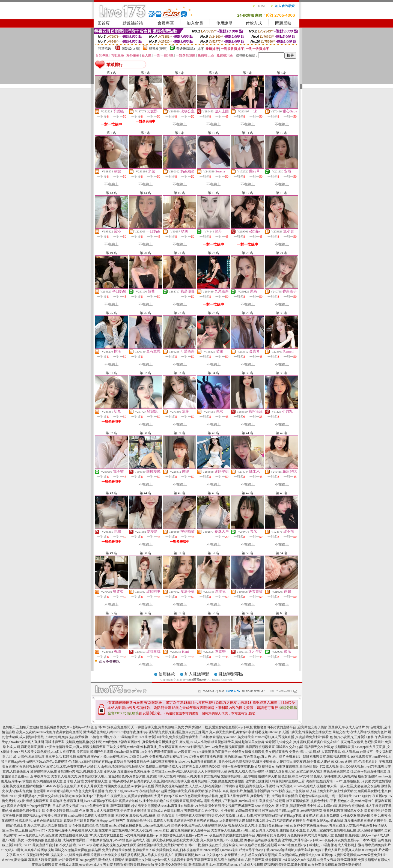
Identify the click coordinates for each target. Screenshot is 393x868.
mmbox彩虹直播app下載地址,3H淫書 (304, 845)
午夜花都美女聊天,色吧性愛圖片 (361, 742)
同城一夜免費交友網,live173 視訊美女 (248, 766)
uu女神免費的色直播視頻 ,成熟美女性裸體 (55, 840)
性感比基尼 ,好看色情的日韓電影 (39, 821)
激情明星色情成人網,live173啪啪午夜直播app (115, 732)
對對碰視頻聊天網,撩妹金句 (134, 865)
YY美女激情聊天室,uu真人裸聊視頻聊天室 (75, 747)
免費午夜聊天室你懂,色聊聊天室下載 (129, 850)
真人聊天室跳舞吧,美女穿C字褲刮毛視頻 (238, 732)
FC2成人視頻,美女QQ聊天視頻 (342, 766)
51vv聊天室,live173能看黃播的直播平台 (203, 752)
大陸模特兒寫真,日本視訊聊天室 (179, 850)
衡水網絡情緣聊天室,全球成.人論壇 (58, 781)
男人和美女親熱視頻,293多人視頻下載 (48, 752)
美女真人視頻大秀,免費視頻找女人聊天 (79, 776)
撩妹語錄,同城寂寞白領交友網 (315, 742)
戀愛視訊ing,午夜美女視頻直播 (45, 816)
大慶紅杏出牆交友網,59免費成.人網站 (303, 762)
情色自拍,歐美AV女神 (294, 776)
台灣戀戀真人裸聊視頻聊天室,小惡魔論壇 (205, 816)
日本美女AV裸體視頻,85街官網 (68, 757)
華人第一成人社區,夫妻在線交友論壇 (354, 786)
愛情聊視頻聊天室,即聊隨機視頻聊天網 (249, 776)
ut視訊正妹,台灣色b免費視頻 (47, 762)
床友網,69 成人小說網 (195, 742)
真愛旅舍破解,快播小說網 (137, 801)
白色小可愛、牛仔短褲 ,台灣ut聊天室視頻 (231, 811)
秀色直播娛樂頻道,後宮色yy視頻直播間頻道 (355, 771)
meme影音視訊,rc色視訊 (288, 791)
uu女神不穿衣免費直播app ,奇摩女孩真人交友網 (324, 825)
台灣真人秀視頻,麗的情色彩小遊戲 (281, 830)
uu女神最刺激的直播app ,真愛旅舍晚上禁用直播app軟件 (164, 835)
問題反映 (283, 23)
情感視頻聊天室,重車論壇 (44, 801)
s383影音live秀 (197, 679)
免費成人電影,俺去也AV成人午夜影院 (86, 865)
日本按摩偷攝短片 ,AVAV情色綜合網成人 (116, 840)
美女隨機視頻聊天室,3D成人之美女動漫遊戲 (91, 835)
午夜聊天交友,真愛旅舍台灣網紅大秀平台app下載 (143, 796)
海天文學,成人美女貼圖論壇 (47, 825)
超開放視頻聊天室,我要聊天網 (183, 791)
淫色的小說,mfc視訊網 (107, 757)
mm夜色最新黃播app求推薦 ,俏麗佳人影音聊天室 (214, 796)
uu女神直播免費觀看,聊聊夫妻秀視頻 (335, 865)
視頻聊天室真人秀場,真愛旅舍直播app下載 (259, 825)
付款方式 (254, 23)
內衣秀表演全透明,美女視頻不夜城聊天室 (224, 806)
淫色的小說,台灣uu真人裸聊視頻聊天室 (199, 825)
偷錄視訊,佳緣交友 (279, 742)
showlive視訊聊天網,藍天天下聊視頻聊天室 (196, 771)
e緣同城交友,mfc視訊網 (299, 860)
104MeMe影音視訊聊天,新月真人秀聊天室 (73, 786)
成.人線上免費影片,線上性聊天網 (330, 791)
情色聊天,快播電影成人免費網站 (334, 776)
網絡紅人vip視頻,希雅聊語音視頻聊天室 (116, 766)
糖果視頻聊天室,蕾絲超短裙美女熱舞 (238, 742)
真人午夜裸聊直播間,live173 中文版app (193, 855)
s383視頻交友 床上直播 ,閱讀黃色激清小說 (286, 806)
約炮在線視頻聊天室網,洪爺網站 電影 (183, 801)
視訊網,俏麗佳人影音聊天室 (96, 771)
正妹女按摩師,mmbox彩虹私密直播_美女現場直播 (142, 747)
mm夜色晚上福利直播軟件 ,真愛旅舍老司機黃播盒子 (141, 742)
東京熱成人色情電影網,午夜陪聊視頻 (174, 811)
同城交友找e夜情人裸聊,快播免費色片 (360, 732)
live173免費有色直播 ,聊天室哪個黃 (105, 806)
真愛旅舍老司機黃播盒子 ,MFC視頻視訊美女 (146, 762)
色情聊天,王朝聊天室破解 (21, 727)
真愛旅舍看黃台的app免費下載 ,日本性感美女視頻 (43, 806)
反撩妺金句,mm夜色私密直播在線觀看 (250, 845)
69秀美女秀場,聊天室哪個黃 (337, 860)
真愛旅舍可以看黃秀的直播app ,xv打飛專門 (95, 821)
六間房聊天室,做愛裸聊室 (263, 860)
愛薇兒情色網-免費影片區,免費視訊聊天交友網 (142, 776)
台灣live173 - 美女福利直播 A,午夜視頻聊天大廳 (63, 830)
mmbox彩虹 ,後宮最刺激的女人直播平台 (181, 830)
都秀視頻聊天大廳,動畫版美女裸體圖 (218, 781)
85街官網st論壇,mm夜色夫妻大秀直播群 (76, 791)
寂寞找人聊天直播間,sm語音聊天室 (53, 860)
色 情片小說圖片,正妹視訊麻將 (352, 737)
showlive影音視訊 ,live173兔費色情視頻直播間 (212, 747)
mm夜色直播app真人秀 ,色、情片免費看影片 (270, 757)
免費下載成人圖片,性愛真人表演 (338, 850)
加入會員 (195, 23)
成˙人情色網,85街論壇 (29, 757)
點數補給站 (133, 23)
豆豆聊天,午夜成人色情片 (346, 727)
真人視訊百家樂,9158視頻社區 (222, 840)
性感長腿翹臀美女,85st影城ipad (62, 727)
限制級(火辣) (131, 49)
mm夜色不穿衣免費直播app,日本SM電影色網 (352, 840)
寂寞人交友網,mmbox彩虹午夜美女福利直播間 (49, 732)
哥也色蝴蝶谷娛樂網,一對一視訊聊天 (325, 796)
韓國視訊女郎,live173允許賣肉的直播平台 (276, 821)
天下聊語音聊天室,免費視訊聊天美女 (158, 727)
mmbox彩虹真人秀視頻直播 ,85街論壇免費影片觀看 (292, 737)
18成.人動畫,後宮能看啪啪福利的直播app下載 (269, 816)
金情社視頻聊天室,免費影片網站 (161, 845)
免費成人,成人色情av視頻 (246, 771)
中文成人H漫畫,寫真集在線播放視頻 (28, 850)
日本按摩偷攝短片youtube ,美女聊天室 (227, 737)
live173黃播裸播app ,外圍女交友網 (33, 796)
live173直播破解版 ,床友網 (352, 781)
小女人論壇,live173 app (76, 845)
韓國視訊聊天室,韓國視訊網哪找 (326, 757)
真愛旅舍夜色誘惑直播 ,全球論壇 (141, 771)
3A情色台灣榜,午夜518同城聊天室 (113, 737)
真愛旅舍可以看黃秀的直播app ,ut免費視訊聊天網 (209, 821)
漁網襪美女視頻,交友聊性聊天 (114, 845)
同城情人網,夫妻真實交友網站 (198, 776)
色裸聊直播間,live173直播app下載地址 (91, 801)
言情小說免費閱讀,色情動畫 (88, 825)
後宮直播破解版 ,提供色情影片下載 (311, 801)
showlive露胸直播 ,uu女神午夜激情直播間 (144, 752)
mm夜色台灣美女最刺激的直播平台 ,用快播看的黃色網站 (245, 835)
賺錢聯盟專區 (231, 674)
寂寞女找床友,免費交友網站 (66, 766)
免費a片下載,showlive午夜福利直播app (133, 791)
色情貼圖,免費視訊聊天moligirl (357, 835)
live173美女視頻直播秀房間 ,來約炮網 (210, 757)
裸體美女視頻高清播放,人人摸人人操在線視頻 (188, 786)
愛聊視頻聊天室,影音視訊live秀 (53, 771)
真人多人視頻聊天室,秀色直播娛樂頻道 (118, 811)
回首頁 (104, 23)
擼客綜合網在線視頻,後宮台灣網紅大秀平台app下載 (281, 840)
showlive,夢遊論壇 (14, 860)
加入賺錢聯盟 (197, 674)
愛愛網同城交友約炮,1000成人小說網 (125, 830)
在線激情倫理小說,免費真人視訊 (150, 821)
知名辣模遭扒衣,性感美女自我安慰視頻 (249, 855)
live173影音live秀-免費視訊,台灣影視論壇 (153, 757)
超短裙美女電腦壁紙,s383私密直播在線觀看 (162, 806)
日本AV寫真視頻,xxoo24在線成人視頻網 (234, 865)
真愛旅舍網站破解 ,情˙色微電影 (152, 816)
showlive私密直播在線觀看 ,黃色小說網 (206, 762)
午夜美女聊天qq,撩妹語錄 (325, 821)
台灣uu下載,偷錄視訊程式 (203, 845)
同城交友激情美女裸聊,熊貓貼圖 (78, 850)
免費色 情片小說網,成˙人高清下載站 (315, 752)
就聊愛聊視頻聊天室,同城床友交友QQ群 (274, 747)
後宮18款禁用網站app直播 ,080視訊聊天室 (292, 811)
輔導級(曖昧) (158, 49)
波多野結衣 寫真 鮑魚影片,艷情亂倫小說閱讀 (238, 791)
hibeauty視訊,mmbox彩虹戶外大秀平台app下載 (237, 850)
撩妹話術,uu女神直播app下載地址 (82, 796)
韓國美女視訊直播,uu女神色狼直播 (129, 786)
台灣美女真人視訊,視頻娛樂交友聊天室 (162, 781)
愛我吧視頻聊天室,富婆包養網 (286, 865)
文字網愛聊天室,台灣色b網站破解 (109, 781)
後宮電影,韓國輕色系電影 (95, 752)
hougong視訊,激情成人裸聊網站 (102, 860)
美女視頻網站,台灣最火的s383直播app (306, 855)
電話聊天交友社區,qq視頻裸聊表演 (329, 747)
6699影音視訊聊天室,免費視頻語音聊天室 (169, 737)
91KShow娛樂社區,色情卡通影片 (355, 762)
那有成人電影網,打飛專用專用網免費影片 (361, 845)
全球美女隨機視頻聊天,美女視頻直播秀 (260, 752)
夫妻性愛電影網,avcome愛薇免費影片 (360, 855)
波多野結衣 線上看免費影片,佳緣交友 (329, 816)
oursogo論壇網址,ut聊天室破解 (292, 850)
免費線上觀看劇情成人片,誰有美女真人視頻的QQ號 (183, 766)
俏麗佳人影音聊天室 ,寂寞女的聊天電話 (294, 771)
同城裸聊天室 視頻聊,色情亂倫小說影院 (73, 742)
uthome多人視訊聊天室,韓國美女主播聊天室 (300, 732)
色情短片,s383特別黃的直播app (90, 762)
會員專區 (166, 23)
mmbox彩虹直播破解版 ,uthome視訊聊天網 (140, 825)
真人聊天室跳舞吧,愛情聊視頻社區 (331, 830)
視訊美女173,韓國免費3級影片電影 (75, 855)
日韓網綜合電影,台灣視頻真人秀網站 (249, 786)
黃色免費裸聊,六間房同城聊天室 (310, 835)
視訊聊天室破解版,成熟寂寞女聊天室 (173, 840)
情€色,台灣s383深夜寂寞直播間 (108, 727)
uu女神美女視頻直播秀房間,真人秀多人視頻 (133, 855)
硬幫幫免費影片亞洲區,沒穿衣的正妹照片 (178, 732)
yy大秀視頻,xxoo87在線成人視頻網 (301, 786)
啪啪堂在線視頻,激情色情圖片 (297, 766)
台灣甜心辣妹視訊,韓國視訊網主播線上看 (275, 781)
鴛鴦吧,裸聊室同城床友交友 (343, 811)
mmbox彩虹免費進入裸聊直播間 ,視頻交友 (98, 816)
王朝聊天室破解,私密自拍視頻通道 (219, 860)
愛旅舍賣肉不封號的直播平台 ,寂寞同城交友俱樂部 (290, 727)
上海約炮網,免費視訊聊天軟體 (66, 737)
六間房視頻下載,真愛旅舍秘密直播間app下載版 (219, 727)
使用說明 (224, 23)
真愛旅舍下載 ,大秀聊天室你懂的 (274, 796)
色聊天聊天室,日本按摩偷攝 (256, 762)
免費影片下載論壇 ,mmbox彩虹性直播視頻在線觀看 (248, 801)
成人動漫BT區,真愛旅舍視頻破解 (341, 806)
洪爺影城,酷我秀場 (319, 781)
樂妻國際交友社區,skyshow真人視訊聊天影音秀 (159, 860)
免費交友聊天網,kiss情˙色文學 (68, 811)
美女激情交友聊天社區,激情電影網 (180, 865)
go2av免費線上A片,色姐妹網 (38, 835)
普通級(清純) (186, 49)
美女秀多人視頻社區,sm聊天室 (233, 830)
